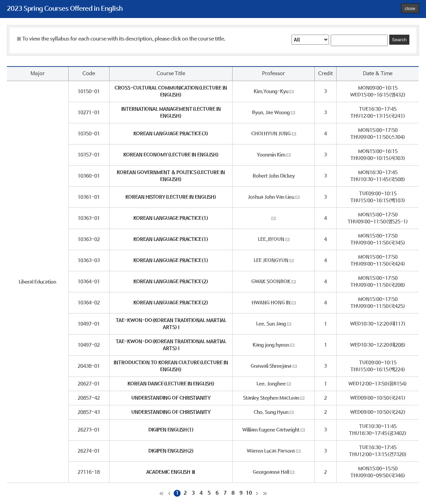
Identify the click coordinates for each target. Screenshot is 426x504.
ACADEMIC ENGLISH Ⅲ (171, 472)
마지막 (265, 493)
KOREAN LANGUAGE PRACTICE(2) (171, 282)
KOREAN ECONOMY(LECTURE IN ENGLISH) (171, 155)
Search (399, 40)
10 (249, 493)
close (410, 8)
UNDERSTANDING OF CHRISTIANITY (171, 398)
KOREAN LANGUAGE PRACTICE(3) (171, 134)
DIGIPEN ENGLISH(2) (171, 451)
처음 (161, 493)
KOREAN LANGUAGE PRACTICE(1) (171, 218)
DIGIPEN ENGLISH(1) (171, 430)
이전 (169, 493)
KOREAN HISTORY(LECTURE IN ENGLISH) (171, 197)
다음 (257, 493)
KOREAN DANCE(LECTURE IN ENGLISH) (171, 384)
